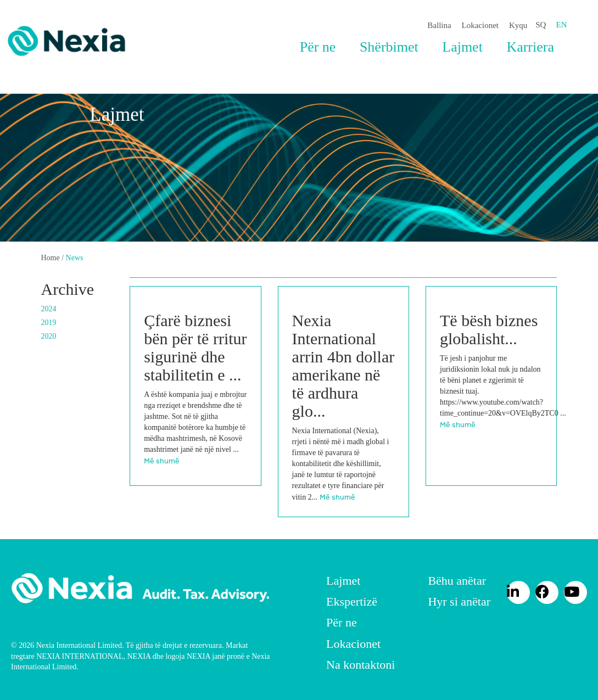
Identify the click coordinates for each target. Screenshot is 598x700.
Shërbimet (389, 47)
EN (562, 25)
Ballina (439, 25)
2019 (49, 323)
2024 (49, 309)
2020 (49, 336)
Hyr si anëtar (459, 601)
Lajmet (462, 47)
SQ (541, 25)
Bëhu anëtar (457, 581)
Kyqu (518, 25)
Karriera (530, 47)
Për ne (318, 47)
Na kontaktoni (361, 665)
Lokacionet (480, 25)
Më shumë (162, 461)
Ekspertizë (352, 601)
